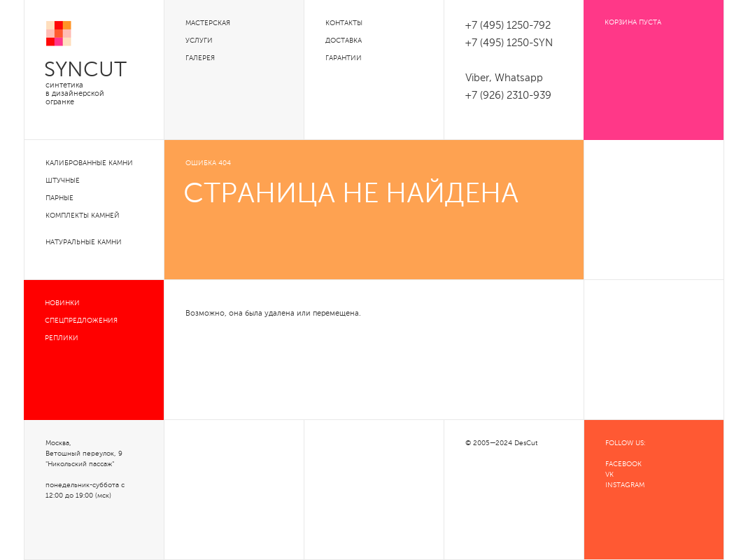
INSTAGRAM (625, 485)
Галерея (200, 58)
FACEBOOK (623, 464)
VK (609, 475)
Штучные (63, 181)
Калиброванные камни (89, 163)
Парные (59, 198)
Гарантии (344, 58)
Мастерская (208, 23)
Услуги (199, 41)
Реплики (62, 338)
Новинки (62, 303)
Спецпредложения (81, 321)
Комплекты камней (83, 216)
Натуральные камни (84, 242)
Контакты (344, 23)
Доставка (344, 41)
